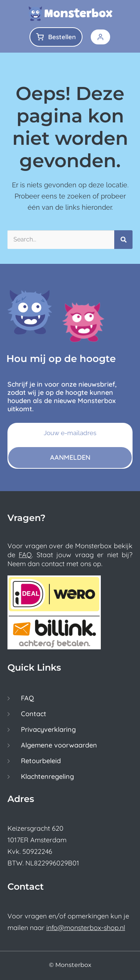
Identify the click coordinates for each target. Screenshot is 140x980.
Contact (34, 714)
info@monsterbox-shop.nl (86, 928)
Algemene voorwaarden (59, 745)
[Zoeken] (123, 240)
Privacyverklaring (48, 730)
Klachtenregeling (47, 777)
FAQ (25, 555)
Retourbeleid (41, 761)
